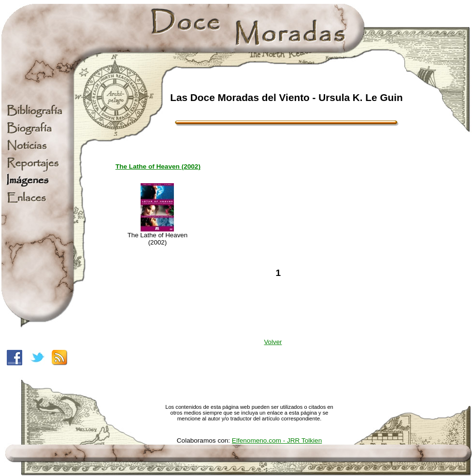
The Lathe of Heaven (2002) (158, 166)
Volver (273, 342)
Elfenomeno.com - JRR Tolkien (277, 440)
